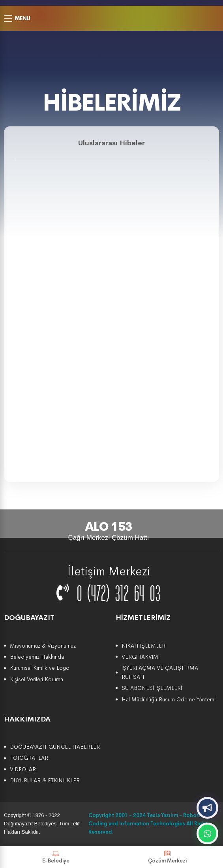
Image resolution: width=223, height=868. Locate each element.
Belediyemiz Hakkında (37, 657)
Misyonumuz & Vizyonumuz (43, 646)
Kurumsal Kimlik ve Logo (40, 668)
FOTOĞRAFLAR (29, 758)
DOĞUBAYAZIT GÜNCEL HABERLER (55, 747)
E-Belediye (56, 857)
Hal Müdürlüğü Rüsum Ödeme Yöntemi (169, 699)
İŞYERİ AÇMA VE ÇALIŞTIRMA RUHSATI (160, 672)
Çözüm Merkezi (167, 857)
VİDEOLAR (23, 769)
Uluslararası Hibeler (111, 143)
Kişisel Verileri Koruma (37, 679)
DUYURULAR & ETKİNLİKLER (45, 780)
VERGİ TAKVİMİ (141, 657)
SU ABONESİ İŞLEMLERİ (152, 688)
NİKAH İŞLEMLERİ (144, 646)
